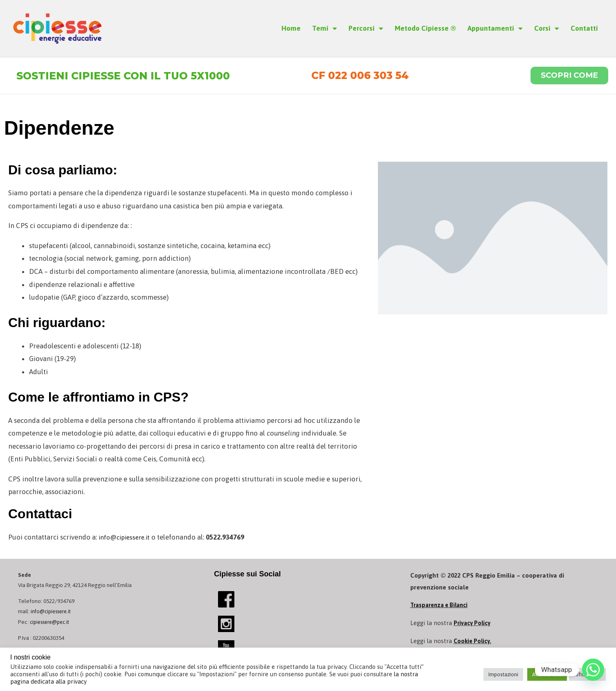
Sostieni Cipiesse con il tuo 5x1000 (132, 76)
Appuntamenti (495, 28)
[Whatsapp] (593, 670)
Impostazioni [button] (503, 674)
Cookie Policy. (474, 643)
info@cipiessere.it (128, 539)
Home (291, 28)
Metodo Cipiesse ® (425, 28)
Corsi (547, 28)
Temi (325, 28)
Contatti (584, 28)
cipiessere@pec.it (52, 624)
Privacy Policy (473, 625)
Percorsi (366, 28)
